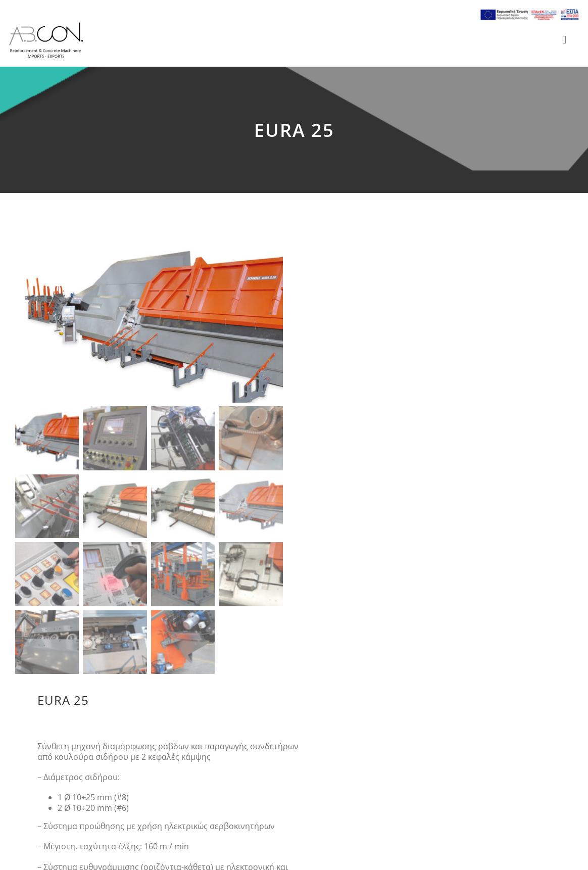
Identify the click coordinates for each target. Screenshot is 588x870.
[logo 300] (46, 25)
